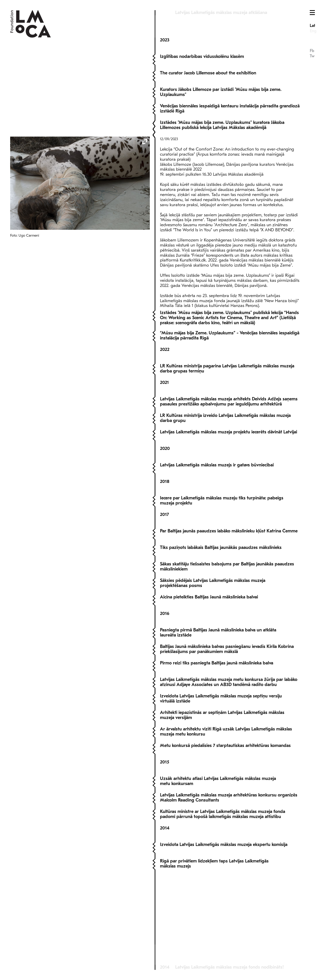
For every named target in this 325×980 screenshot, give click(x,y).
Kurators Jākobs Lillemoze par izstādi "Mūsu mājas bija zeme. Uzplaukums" (221, 80)
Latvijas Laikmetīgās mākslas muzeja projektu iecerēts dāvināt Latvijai (229, 501)
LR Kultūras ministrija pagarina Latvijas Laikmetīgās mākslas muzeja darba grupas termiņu (227, 438)
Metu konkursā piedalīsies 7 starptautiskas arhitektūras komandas (225, 815)
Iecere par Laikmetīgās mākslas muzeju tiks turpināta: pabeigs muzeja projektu (222, 570)
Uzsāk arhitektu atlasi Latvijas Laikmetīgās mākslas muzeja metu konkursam (218, 850)
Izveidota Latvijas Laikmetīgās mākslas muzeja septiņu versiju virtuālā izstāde (221, 768)
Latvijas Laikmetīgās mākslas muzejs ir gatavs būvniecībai (217, 534)
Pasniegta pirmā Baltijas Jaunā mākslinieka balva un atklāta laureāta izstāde (218, 702)
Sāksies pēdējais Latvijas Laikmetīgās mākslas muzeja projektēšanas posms (213, 652)
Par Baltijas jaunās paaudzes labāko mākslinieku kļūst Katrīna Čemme (229, 600)
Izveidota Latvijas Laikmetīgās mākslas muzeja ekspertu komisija (224, 914)
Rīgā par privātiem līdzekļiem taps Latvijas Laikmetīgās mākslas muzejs (214, 933)
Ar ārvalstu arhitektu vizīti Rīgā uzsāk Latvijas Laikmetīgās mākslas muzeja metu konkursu (226, 801)
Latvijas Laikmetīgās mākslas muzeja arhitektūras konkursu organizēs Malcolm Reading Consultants (229, 867)
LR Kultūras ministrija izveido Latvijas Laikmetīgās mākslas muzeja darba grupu (225, 487)
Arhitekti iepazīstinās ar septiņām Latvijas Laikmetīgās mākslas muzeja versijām (222, 784)
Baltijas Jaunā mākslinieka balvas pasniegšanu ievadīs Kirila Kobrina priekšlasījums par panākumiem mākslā (227, 718)
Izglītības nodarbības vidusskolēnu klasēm (202, 45)
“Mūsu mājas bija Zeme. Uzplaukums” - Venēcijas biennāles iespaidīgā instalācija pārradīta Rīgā (230, 405)
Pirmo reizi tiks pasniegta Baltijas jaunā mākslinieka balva (217, 732)
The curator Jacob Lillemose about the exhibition (208, 61)
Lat (312, 26)
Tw (312, 56)
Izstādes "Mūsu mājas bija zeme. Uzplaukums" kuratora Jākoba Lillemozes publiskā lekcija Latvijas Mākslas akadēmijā (222, 118)
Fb (312, 51)
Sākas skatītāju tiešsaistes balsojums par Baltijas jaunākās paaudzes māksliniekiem (227, 636)
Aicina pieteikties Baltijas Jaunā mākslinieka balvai (209, 666)
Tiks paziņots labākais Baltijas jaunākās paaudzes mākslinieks (221, 617)
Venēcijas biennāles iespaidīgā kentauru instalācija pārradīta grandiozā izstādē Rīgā (230, 97)
